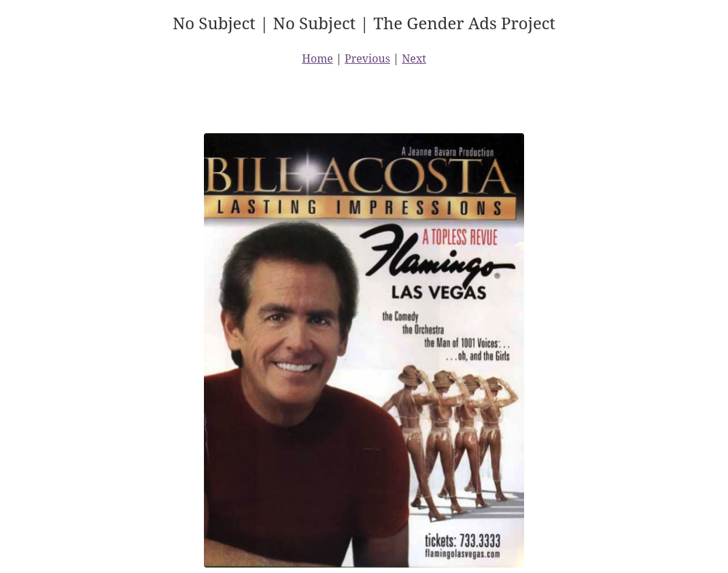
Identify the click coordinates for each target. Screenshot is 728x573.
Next (414, 58)
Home (317, 58)
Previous (367, 58)
